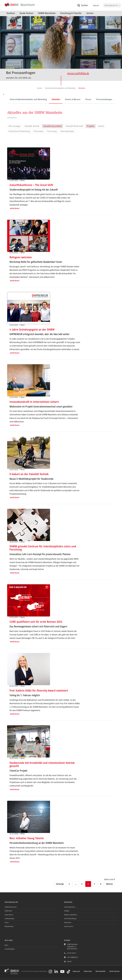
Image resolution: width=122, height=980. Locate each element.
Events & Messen (56, 100)
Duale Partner (27, 13)
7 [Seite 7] (94, 884)
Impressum (76, 971)
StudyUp (67, 911)
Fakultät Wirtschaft (74, 126)
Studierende (8, 911)
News (6, 945)
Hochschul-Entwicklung (19, 131)
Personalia (38, 131)
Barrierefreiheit (101, 971)
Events (101, 126)
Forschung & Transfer (71, 13)
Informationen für (112, 5)
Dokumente (68, 923)
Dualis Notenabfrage (70, 919)
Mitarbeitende (9, 926)
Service (90, 13)
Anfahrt (69, 962)
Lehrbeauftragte (10, 919)
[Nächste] (110, 884)
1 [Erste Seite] (69, 884)
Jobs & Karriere (69, 926)
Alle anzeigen (15, 126)
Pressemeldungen (88, 100)
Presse (72, 100)
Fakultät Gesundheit (52, 126)
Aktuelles (40, 100)
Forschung (52, 131)
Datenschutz (88, 971)
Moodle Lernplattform (71, 915)
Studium (11, 13)
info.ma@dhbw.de (72, 957)
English (96, 6)
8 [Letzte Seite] (101, 884)
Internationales (67, 131)
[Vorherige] (60, 884)
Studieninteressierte (11, 907)
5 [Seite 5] (82, 884)
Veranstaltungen (9, 949)
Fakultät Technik (32, 126)
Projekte (91, 126)
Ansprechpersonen (109, 100)
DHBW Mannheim (47, 13)
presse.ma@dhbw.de (78, 73)
